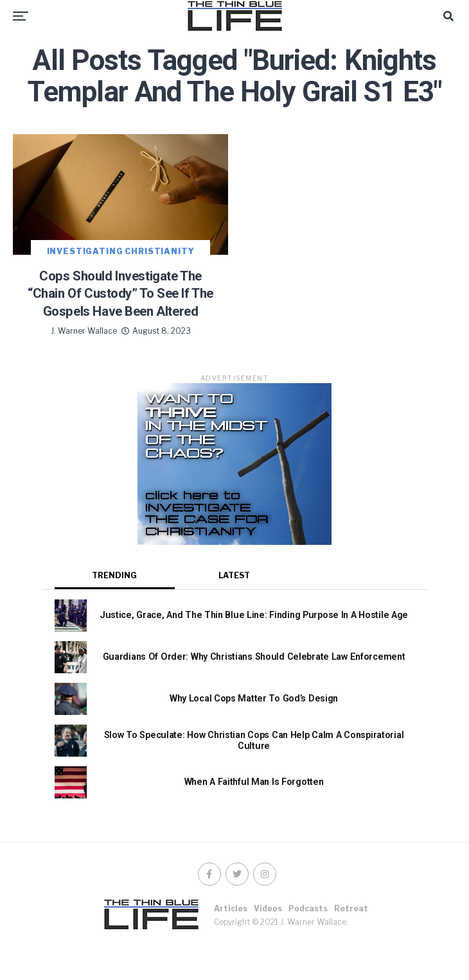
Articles (231, 939)
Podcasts (308, 939)
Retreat (351, 939)
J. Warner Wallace (84, 361)
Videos (268, 939)
